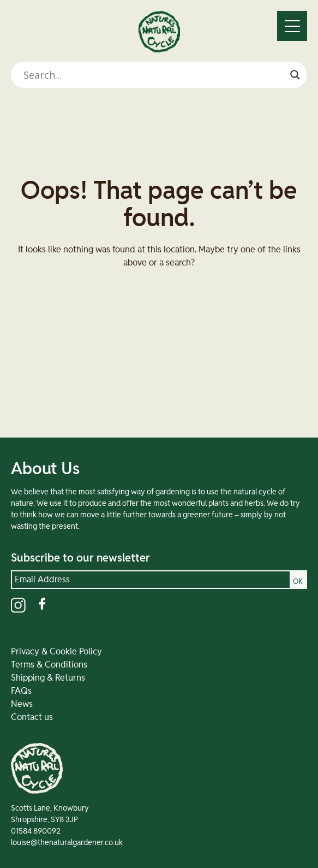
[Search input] (154, 75)
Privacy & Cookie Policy (56, 652)
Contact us (32, 717)
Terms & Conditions (49, 665)
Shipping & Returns (48, 678)
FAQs (21, 691)
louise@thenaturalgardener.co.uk (67, 843)
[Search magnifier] (295, 75)
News (22, 704)
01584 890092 (36, 831)
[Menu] (292, 26)
